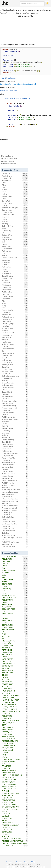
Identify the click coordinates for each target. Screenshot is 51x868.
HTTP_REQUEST (15, 730)
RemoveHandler (15, 310)
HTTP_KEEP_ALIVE (15, 723)
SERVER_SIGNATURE (15, 786)
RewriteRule (32, 84)
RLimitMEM (15, 515)
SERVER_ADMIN (15, 670)
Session (15, 269)
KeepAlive (15, 326)
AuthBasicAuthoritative (15, 419)
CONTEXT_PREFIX (15, 645)
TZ (15, 639)
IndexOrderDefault (15, 371)
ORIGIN (15, 586)
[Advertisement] (25, 28)
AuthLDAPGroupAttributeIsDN (15, 537)
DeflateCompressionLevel (15, 376)
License (13, 78)
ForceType (15, 294)
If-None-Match (15, 682)
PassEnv (15, 424)
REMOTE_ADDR (15, 627)
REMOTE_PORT (15, 818)
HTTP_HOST (15, 561)
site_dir (15, 811)
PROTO (15, 623)
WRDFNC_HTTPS (15, 736)
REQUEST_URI (15, 559)
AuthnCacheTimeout (15, 535)
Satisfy (15, 244)
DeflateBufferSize (15, 517)
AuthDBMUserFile (15, 483)
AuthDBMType (15, 512)
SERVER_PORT (15, 584)
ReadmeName (15, 335)
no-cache (15, 618)
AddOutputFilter (15, 296)
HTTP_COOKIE (15, 620)
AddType (15, 205)
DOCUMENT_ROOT (15, 609)
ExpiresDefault (15, 203)
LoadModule (15, 374)
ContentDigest (15, 392)
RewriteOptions (15, 278)
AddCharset (15, 237)
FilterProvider (15, 283)
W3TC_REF (15, 686)
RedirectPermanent (15, 349)
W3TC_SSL (15, 668)
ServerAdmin (15, 449)
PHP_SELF (15, 791)
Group (15, 306)
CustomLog (15, 431)
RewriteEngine (23, 84)
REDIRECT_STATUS (15, 595)
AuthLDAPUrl (15, 435)
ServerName (15, 358)
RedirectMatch (15, 251)
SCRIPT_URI (15, 768)
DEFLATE (15, 564)
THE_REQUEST (15, 607)
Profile (15, 634)
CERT (15, 725)
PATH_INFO (15, 677)
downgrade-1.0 (15, 652)
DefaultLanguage (15, 324)
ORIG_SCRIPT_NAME (15, 805)
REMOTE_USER (15, 654)
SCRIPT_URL (15, 714)
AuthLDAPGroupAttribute (15, 542)
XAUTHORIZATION (15, 691)
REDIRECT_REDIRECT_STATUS (15, 841)
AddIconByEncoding (15, 406)
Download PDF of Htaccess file (18, 98)
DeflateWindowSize (15, 547)
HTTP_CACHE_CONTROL (15, 720)
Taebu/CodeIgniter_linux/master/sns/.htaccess (19, 13)
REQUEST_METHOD (15, 600)
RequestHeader (15, 240)
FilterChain (15, 280)
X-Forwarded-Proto (15, 641)
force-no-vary (15, 589)
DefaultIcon (15, 367)
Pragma (15, 616)
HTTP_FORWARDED (15, 770)
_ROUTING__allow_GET (15, 698)
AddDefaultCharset (15, 215)
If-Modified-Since (15, 673)
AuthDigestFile (15, 451)
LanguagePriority (15, 387)
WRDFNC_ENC (15, 732)
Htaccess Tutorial (7, 156)
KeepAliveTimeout (15, 544)
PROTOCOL (15, 834)
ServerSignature (15, 276)
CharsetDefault (15, 378)
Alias (15, 301)
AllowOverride (15, 290)
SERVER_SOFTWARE (15, 784)
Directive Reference (8, 161)
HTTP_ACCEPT (15, 661)
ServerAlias (15, 487)
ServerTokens (15, 246)
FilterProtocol (15, 285)
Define (15, 308)
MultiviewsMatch (15, 465)
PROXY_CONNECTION (15, 707)
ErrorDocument (15, 196)
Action (15, 303)
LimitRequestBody (15, 333)
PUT (15, 611)
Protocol (15, 331)
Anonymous (15, 312)
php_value (15, 217)
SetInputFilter (15, 460)
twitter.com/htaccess (9, 164)
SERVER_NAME (15, 625)
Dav (15, 351)
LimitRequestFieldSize (15, 524)
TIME (15, 577)
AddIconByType (15, 385)
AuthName (15, 265)
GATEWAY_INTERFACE (15, 761)
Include (15, 228)
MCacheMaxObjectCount (15, 501)
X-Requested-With (15, 629)
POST (15, 593)
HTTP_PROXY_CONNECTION (15, 775)
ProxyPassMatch (15, 456)
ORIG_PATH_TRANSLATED (15, 809)
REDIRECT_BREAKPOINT (15, 825)
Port (15, 253)
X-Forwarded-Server (15, 773)
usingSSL (15, 755)
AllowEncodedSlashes (15, 481)
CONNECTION (15, 689)
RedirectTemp (15, 267)
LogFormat (15, 433)
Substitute (15, 394)
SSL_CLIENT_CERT (15, 782)
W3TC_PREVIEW (15, 659)
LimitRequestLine (15, 528)
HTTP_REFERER (15, 614)
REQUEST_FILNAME (15, 739)
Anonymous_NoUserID (15, 508)
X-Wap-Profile (15, 643)
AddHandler (15, 262)
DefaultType (15, 399)
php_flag (15, 224)
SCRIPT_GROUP (15, 795)
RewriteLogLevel (15, 428)
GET (15, 591)
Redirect (15, 194)
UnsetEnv (15, 415)
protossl (15, 602)
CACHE (15, 632)
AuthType (15, 271)
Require (15, 219)
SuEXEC (15, 540)
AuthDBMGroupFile (15, 485)
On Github (6, 78)
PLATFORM (15, 814)
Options (15, 183)
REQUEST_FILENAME (9, 90)
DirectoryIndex (15, 210)
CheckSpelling (15, 369)
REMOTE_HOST (15, 684)
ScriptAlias (15, 426)
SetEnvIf (15, 242)
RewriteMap (15, 410)
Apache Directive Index (9, 159)
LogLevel (15, 469)
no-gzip (15, 582)
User (15, 233)
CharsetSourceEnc (15, 383)
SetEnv (15, 255)
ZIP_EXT (15, 820)
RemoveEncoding (15, 440)
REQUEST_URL (15, 716)
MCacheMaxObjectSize (15, 499)
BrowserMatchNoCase (15, 401)
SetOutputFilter (15, 235)
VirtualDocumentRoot (15, 258)
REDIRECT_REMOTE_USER (15, 793)
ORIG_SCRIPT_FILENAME (15, 807)
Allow (15, 185)
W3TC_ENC (15, 636)
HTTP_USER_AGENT (15, 598)
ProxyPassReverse (15, 462)
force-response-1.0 (15, 664)
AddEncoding (15, 230)
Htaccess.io (10, 862)
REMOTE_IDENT (15, 802)
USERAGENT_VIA (15, 702)
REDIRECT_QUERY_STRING (15, 759)
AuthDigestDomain (15, 474)
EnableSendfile (15, 478)
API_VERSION (15, 766)
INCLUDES (15, 573)
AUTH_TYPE (15, 764)
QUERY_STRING (15, 579)
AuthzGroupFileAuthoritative (15, 490)
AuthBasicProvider (15, 344)
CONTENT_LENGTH (15, 745)
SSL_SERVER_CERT (15, 777)
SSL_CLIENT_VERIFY (15, 780)
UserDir (15, 390)
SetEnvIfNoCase (15, 226)
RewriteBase (8, 11)
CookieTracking (15, 472)
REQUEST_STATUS (15, 800)
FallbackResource (15, 317)
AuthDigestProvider (15, 417)
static (15, 575)
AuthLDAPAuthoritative (15, 506)
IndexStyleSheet (15, 365)
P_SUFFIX (15, 752)
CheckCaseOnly (15, 447)
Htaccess (19, 862)
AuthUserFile (15, 274)
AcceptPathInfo (15, 328)
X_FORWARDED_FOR (15, 705)
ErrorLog (15, 519)
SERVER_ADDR (15, 604)
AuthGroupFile (15, 292)
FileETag (15, 221)
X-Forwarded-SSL (15, 823)
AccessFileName (15, 476)
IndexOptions (15, 315)
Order (15, 192)
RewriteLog (15, 437)
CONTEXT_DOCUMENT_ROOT (15, 839)
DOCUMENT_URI (14, 846)
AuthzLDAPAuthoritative (15, 453)
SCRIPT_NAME (15, 734)
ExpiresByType (15, 212)
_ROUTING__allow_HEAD (15, 695)
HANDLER (15, 657)
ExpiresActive (15, 201)
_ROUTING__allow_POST (15, 700)
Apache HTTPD (29, 862)
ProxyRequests (15, 497)
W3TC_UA (15, 679)
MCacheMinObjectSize (15, 494)
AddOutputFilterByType (15, 208)
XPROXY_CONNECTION (15, 709)
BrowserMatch (15, 249)
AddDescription (15, 356)
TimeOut (15, 340)
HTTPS (15, 566)
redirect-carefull (15, 750)
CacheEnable (15, 526)
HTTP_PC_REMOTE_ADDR (15, 711)
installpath (15, 816)
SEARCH (15, 675)
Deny (15, 187)
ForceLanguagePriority (15, 408)
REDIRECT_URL (15, 718)
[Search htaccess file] (32, 4)
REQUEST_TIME (15, 798)
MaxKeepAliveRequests (15, 492)
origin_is (15, 757)
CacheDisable (15, 442)
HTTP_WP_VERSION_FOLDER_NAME (15, 843)
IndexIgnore (15, 260)
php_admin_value (15, 353)
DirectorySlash (15, 321)
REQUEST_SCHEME (15, 743)
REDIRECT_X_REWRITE (15, 741)
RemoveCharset (15, 403)
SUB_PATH (15, 836)
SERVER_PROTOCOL (15, 789)
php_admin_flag (15, 444)
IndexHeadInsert (15, 396)
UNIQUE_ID (15, 827)
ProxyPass (15, 421)
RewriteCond (14, 84)
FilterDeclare (15, 287)
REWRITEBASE (15, 650)
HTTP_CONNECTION (15, 727)
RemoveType (15, 337)
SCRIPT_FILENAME (15, 570)
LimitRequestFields (15, 522)
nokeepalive (15, 648)
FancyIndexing (15, 319)
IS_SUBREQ (15, 693)
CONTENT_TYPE (15, 666)
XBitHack (15, 381)
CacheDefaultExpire (15, 531)
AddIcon (15, 346)
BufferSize (15, 533)
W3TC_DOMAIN (15, 748)
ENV (15, 568)
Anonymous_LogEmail (15, 510)
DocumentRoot (15, 362)
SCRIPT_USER (15, 832)
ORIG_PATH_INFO (15, 830)
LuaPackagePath (15, 467)
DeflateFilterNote (15, 412)
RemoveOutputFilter (15, 458)
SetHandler (15, 299)
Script (15, 199)
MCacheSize (15, 503)
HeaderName (15, 342)
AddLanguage (15, 360)
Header (15, 190)
